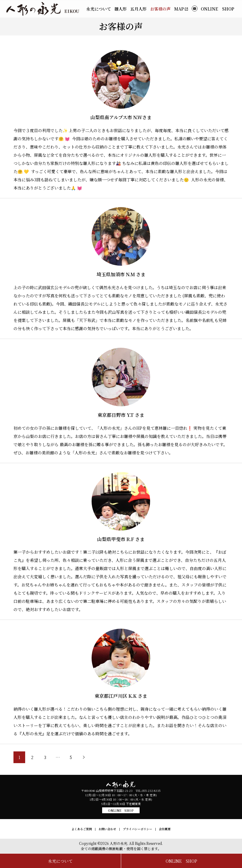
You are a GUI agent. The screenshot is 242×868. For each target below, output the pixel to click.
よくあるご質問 (82, 829)
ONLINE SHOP (121, 810)
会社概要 (165, 829)
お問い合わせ (107, 829)
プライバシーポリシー (138, 829)
